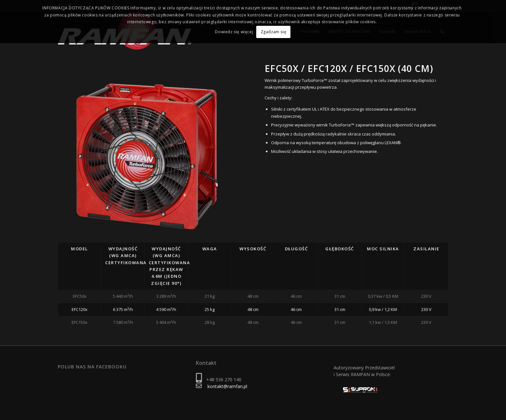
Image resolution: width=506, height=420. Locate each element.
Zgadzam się (274, 31)
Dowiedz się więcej (235, 31)
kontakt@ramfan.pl (227, 386)
